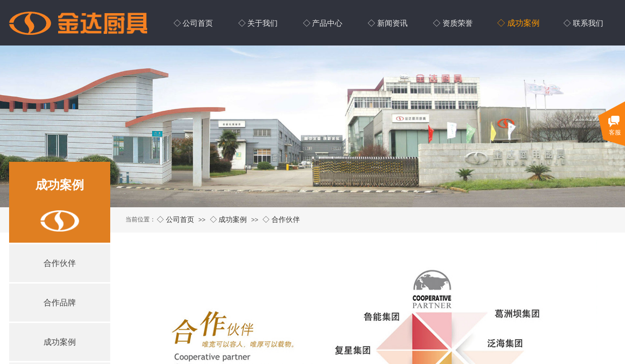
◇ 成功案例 (229, 219)
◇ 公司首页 (175, 219)
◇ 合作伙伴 (281, 219)
